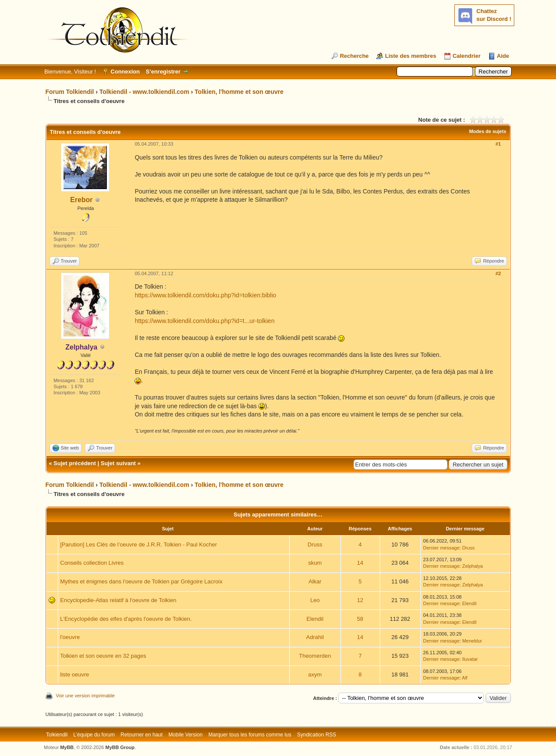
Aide (503, 56)
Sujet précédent (75, 463)
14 (360, 563)
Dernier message (441, 548)
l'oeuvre (70, 637)
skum (315, 563)
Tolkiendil (57, 735)
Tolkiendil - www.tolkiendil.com (144, 92)
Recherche (354, 56)
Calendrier (467, 56)
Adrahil (315, 637)
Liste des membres (410, 56)
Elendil (469, 603)
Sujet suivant (118, 463)
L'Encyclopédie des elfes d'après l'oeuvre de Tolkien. (126, 619)
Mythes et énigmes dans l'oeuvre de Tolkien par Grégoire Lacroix (142, 581)
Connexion (125, 72)
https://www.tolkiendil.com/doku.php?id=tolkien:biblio (205, 295)
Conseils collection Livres (92, 563)
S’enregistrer (163, 72)
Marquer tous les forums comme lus (250, 735)
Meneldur (472, 641)
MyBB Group (120, 747)
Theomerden (315, 656)
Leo (315, 600)
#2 (498, 273)
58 (360, 619)
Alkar (315, 581)
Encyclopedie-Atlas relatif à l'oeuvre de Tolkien (118, 600)
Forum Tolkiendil (70, 92)
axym (315, 674)
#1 (498, 144)
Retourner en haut (142, 735)
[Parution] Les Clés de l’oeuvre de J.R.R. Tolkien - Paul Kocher (139, 545)
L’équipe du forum (94, 735)
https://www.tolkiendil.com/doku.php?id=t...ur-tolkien (205, 321)
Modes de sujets (488, 131)
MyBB (67, 747)
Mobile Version (186, 735)
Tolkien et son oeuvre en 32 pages (103, 656)
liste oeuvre (75, 674)
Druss (315, 545)
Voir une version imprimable (86, 696)
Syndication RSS (317, 735)
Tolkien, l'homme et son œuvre (239, 92)
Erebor (82, 200)
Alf (465, 678)
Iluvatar (470, 659)
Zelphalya (473, 566)
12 (360, 600)
